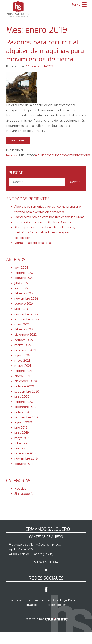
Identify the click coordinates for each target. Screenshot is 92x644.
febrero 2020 (24, 402)
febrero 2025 (23, 293)
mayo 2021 (22, 361)
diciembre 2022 (26, 335)
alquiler (41, 155)
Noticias (12, 155)
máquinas (54, 155)
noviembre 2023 (26, 314)
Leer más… (18, 140)
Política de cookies (54, 605)
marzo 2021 (23, 366)
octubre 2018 (24, 464)
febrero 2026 (24, 273)
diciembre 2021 (25, 350)
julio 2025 (21, 283)
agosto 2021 (23, 355)
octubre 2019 (24, 412)
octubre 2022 (24, 340)
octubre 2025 (24, 278)
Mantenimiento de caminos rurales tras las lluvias (49, 217)
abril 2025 (21, 288)
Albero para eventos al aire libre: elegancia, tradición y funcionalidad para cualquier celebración (45, 232)
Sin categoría (24, 494)
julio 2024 (21, 309)
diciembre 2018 (26, 453)
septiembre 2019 (27, 417)
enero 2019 (22, 448)
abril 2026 (21, 268)
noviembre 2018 (26, 458)
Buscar (16, 173)
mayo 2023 (22, 324)
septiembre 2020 (27, 392)
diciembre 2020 (26, 381)
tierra (86, 155)
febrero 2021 (23, 371)
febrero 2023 (24, 329)
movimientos (72, 155)
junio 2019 (22, 433)
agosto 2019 (23, 422)
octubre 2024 (24, 304)
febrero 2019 (23, 443)
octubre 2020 (24, 386)
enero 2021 (22, 376)
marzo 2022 (23, 345)
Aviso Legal (60, 600)
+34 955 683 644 (47, 562)
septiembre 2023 (27, 319)
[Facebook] (46, 591)
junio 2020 (22, 397)
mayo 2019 (22, 438)
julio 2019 (21, 428)
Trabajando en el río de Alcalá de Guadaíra (44, 222)
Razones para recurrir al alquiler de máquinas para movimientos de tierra (45, 51)
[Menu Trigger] (79, 5)
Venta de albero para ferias (33, 243)
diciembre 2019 (25, 407)
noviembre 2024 (26, 299)
